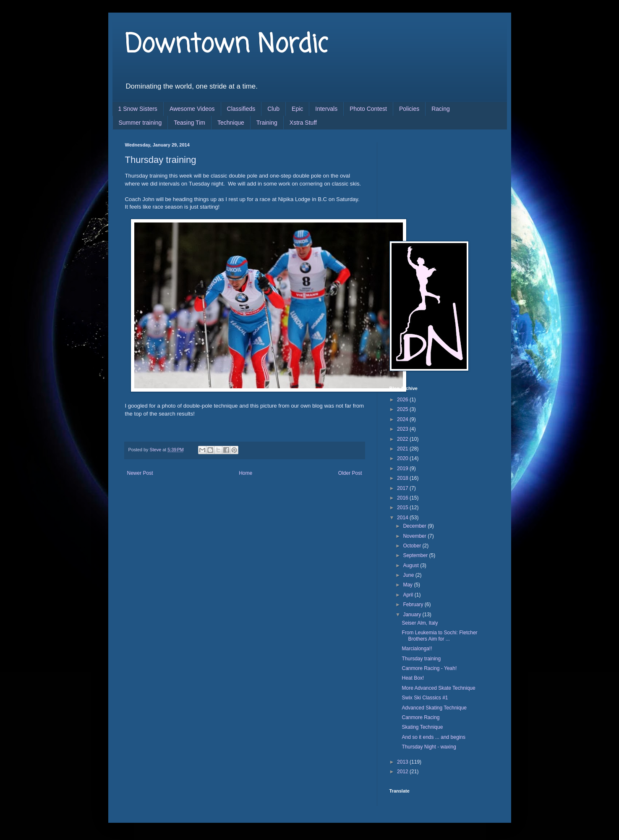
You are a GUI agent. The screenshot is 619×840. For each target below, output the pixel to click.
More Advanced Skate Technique (438, 688)
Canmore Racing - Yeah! (429, 668)
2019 (403, 468)
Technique (231, 123)
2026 (403, 400)
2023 (403, 429)
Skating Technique (422, 727)
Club (273, 109)
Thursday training (421, 659)
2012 (403, 772)
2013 (403, 762)
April (409, 595)
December (415, 526)
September (416, 555)
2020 (403, 458)
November (415, 536)
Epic (297, 109)
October (413, 546)
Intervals (326, 109)
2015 (403, 508)
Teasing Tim (189, 123)
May (408, 585)
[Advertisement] (431, 184)
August (411, 565)
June (409, 575)
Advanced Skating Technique (434, 708)
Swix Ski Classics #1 (425, 698)
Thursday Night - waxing (429, 747)
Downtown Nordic (226, 45)
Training (267, 123)
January (413, 615)
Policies (409, 109)
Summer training (140, 123)
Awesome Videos (192, 109)
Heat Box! (413, 678)
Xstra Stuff (303, 123)
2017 (403, 488)
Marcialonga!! (417, 649)
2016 (403, 498)
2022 (403, 439)
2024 (403, 419)
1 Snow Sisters (138, 109)
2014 (403, 518)
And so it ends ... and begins (433, 737)
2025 (403, 409)
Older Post (350, 473)
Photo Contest (368, 109)
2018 (403, 478)
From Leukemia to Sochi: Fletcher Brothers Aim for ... (439, 636)
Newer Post (140, 473)
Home (246, 473)
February (414, 604)
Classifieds (241, 109)
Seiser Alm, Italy (420, 623)
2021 (403, 449)
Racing (441, 109)
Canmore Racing (421, 717)
